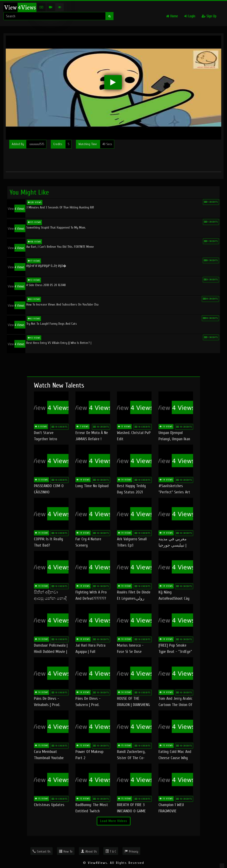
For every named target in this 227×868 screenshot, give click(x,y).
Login (190, 16)
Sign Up (209, 16)
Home (172, 16)
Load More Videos (114, 821)
